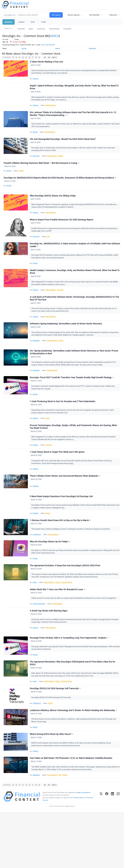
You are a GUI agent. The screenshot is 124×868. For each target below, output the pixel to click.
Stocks (21, 22)
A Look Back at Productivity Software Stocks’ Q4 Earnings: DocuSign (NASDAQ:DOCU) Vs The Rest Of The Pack (75, 317)
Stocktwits (36, 803)
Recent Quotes (74, 15)
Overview (21, 29)
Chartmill (10, 178)
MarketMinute (37, 361)
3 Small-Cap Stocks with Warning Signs (49, 653)
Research (93, 48)
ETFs (33, 22)
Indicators (113, 15)
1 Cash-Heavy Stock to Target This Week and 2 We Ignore (58, 482)
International (54, 29)
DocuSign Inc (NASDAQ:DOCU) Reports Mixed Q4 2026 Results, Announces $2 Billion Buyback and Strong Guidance (60, 187)
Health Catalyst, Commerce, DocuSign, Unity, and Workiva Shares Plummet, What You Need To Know (74, 288)
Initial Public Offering (70, 622)
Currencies (41, 29)
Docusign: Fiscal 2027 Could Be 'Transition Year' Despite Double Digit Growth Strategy (72, 402)
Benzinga (36, 136)
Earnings (63, 162)
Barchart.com (37, 162)
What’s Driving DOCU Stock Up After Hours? (52, 786)
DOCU (55, 36)
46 (49, 57)
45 (45, 57)
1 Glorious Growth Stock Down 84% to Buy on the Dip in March (61, 556)
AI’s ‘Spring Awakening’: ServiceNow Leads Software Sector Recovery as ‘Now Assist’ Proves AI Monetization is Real (74, 375)
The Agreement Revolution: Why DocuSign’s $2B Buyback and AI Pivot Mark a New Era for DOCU (73, 710)
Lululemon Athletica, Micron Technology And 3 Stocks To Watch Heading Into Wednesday (74, 760)
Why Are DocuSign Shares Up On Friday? (51, 579)
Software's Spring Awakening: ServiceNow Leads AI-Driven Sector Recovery (66, 344)
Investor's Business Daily (40, 645)
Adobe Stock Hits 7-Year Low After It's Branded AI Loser (58, 630)
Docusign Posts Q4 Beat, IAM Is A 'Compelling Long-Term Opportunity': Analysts (70, 683)
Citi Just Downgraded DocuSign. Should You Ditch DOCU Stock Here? (63, 145)
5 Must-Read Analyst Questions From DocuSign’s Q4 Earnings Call (62, 531)
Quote (24, 48)
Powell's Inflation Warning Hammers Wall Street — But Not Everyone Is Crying (42, 170)
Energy (49, 445)
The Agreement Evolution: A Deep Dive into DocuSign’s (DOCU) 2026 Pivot (65, 605)
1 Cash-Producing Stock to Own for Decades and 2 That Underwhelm (63, 428)
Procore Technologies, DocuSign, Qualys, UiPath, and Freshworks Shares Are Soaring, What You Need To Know (74, 455)
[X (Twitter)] (101, 853)
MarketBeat (36, 518)
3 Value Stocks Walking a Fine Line (47, 62)
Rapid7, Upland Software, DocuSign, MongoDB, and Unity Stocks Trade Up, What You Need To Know (75, 89)
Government (63, 307)
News (31, 29)
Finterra (35, 622)
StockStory (36, 79)
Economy (22, 178)
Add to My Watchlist (48, 45)
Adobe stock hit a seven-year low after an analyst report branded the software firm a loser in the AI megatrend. (75, 639)
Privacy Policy (78, 854)
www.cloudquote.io (84, 849)
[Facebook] (107, 853)
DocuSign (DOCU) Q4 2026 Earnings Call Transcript (56, 737)
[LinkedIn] (112, 853)
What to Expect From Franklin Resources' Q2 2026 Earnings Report (62, 233)
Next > (54, 57)
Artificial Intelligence (52, 108)
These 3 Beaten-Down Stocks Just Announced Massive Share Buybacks (66, 507)
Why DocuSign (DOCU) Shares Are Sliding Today (53, 207)
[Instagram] (118, 853)
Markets (9, 22)
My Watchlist (95, 15)
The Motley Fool (38, 571)
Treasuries (67, 29)
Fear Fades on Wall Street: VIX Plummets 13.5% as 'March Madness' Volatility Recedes (71, 812)
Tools (43, 22)
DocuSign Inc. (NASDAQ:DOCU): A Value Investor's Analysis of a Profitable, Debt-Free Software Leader (71, 260)
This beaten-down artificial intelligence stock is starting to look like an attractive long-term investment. (71, 565)
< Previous (7, 57)
